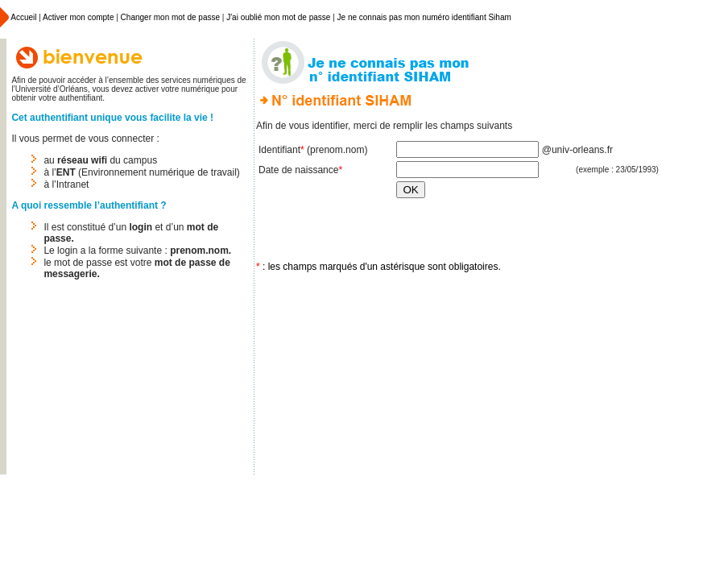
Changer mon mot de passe (170, 17)
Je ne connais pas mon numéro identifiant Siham (424, 17)
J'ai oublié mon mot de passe (278, 17)
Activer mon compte (78, 17)
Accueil (23, 17)
